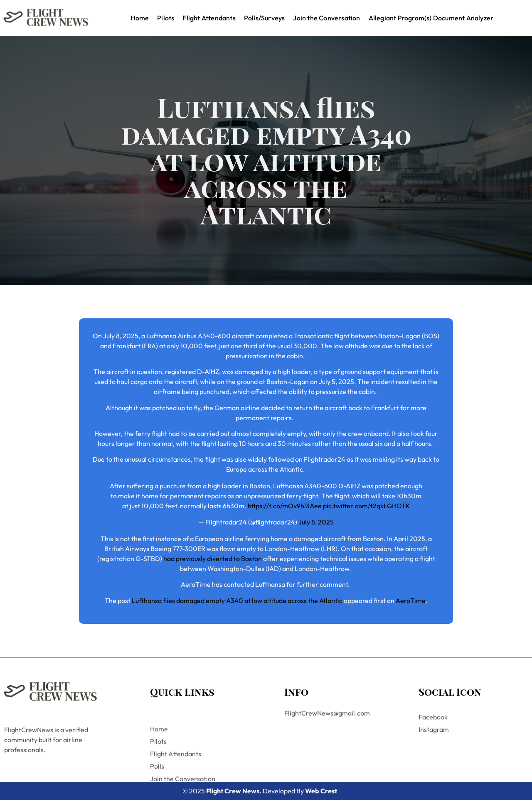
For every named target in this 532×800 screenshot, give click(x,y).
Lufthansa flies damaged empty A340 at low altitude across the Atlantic (237, 601)
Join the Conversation (326, 18)
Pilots (166, 18)
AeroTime (411, 601)
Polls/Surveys (265, 18)
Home (140, 18)
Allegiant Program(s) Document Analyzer (431, 18)
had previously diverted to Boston (213, 559)
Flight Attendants (209, 18)
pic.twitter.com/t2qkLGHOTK (367, 506)
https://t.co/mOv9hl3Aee (285, 506)
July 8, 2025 (316, 522)
